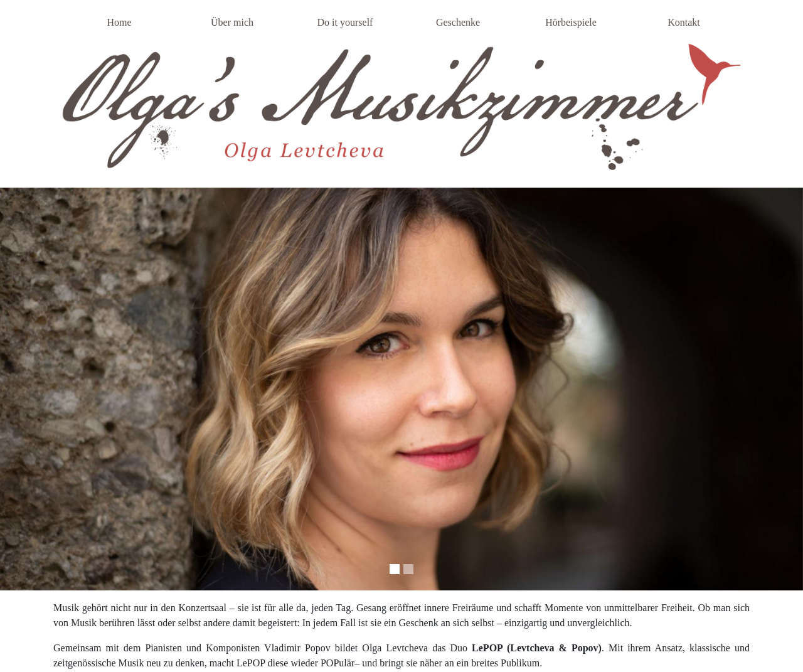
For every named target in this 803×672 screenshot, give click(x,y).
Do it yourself (345, 22)
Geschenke (458, 22)
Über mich (232, 22)
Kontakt (684, 22)
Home (119, 22)
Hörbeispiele (571, 22)
